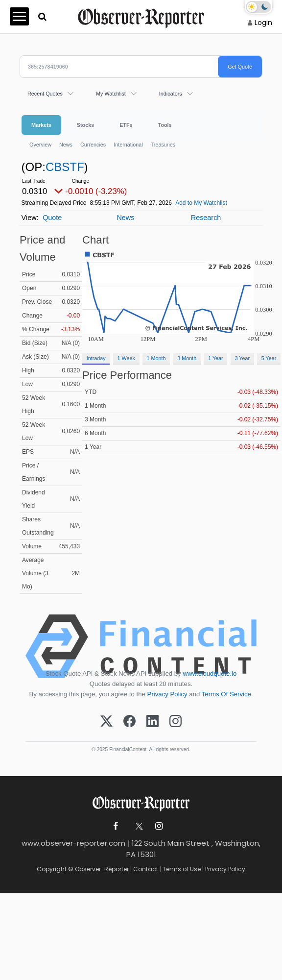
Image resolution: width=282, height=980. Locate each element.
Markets (41, 125)
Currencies (93, 145)
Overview (40, 145)
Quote (52, 218)
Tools (165, 125)
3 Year (242, 358)
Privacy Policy (167, 694)
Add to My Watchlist (201, 203)
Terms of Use (182, 869)
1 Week (126, 358)
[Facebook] (129, 722)
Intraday (96, 358)
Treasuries (163, 145)
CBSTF (65, 167)
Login (263, 23)
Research (206, 218)
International (128, 145)
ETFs (126, 125)
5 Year (269, 358)
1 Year (216, 358)
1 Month (156, 358)
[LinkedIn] (153, 722)
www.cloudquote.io (210, 674)
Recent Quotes (45, 94)
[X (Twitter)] (106, 722)
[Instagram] (176, 722)
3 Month (187, 358)
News (66, 145)
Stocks (85, 125)
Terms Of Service (226, 694)
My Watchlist (111, 94)
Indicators (171, 94)
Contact (146, 869)
